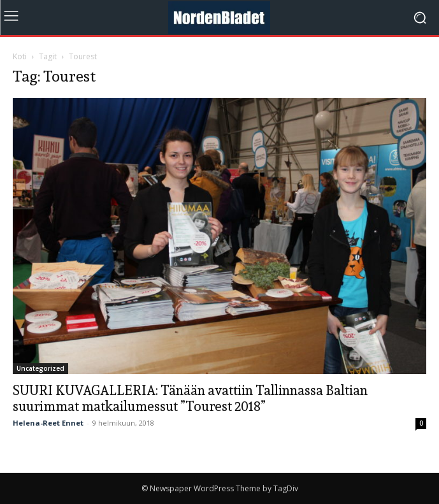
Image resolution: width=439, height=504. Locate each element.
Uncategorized (40, 368)
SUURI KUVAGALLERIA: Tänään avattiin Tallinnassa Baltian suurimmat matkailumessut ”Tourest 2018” (190, 398)
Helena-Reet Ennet (48, 423)
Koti (20, 56)
